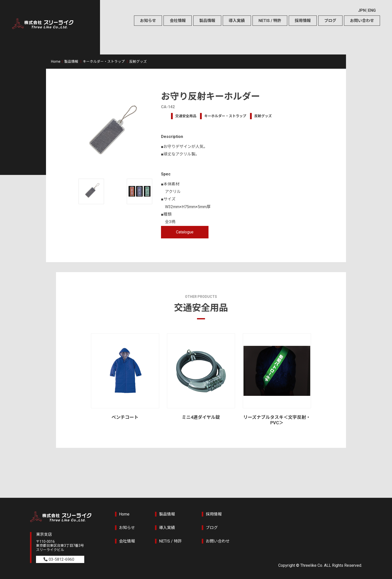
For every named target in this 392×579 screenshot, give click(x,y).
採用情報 (303, 21)
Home (56, 61)
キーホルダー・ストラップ (104, 61)
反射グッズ (138, 61)
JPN (362, 10)
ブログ (330, 21)
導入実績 (237, 21)
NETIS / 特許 (270, 21)
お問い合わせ (362, 21)
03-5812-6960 (61, 559)
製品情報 (207, 21)
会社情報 (178, 21)
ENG (372, 10)
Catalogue (185, 232)
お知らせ (148, 21)
